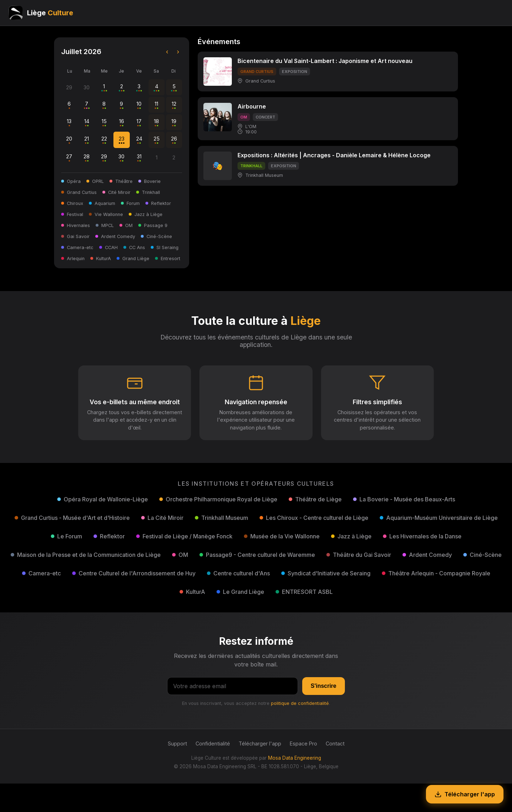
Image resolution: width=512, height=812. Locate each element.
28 (87, 157)
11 (156, 105)
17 (139, 122)
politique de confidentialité (300, 703)
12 (174, 105)
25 (157, 140)
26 (174, 140)
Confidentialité (213, 744)
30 (121, 157)
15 (104, 122)
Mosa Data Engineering (295, 758)
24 (139, 140)
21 (87, 140)
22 (104, 140)
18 (156, 122)
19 (174, 122)
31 (139, 157)
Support (177, 744)
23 (122, 140)
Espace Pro (303, 744)
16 (122, 122)
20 (69, 140)
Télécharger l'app (260, 744)
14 (87, 122)
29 (104, 157)
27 (69, 157)
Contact (335, 744)
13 (69, 122)
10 (139, 105)
